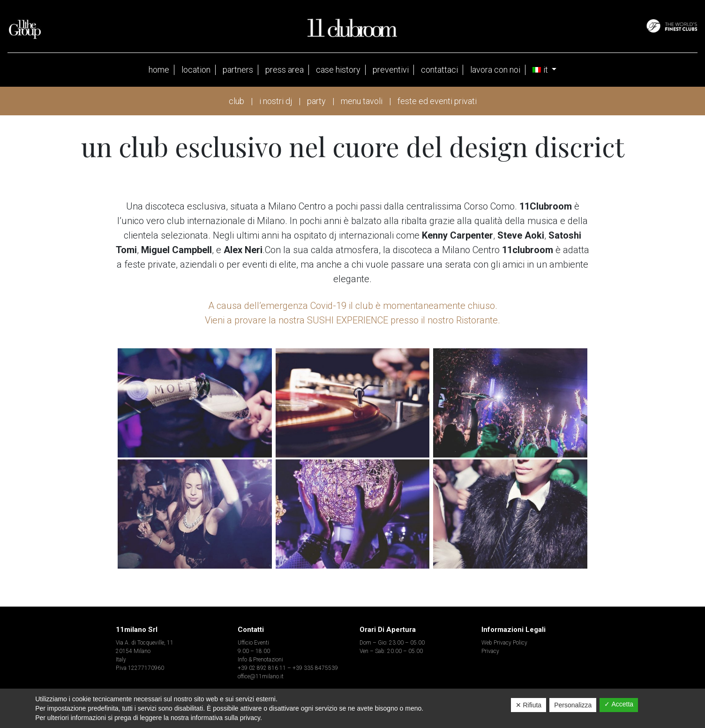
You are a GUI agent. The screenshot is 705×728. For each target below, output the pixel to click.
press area (285, 70)
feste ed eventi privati (437, 101)
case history (338, 70)
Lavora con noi (495, 70)
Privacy (490, 651)
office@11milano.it (261, 676)
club (236, 101)
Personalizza (573, 705)
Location (196, 70)
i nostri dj (276, 101)
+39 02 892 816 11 (262, 668)
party (316, 101)
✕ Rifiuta (529, 705)
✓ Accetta (619, 704)
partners (238, 70)
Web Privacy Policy (504, 643)
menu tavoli (362, 101)
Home (159, 70)
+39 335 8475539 (315, 668)
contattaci (439, 70)
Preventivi (391, 70)
